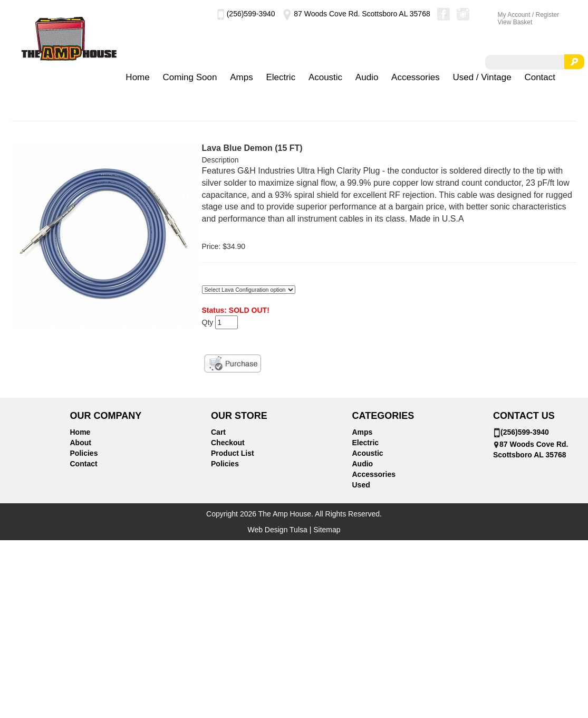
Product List (233, 453)
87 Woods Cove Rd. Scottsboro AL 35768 (356, 14)
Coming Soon (190, 77)
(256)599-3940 (246, 14)
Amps (241, 77)
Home (137, 77)
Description (220, 160)
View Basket (515, 22)
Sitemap (327, 530)
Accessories (416, 77)
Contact (540, 77)
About (81, 443)
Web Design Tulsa (277, 530)
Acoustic (325, 77)
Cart (218, 432)
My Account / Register (529, 15)
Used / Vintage (482, 77)
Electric (281, 77)
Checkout (228, 443)
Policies (84, 453)
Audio (367, 77)
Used (361, 485)
